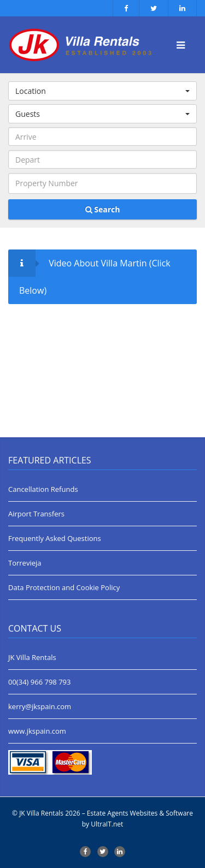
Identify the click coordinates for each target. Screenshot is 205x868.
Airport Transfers (36, 514)
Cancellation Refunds (43, 489)
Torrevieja (25, 563)
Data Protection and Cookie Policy (64, 587)
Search (103, 209)
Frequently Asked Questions (55, 538)
